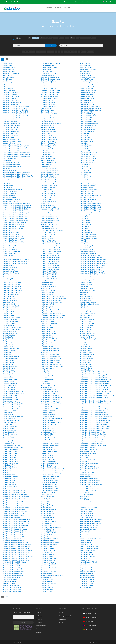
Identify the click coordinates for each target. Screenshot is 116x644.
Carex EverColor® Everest (11, 291)
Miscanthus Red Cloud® (49, 567)
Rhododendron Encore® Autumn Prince (92, 260)
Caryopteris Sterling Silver (11, 313)
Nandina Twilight (46, 590)
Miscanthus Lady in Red (49, 557)
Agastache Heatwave (9, 142)
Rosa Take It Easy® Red (87, 297)
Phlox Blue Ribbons (86, 126)
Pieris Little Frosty (85, 169)
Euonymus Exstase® (48, 117)
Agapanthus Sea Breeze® (11, 130)
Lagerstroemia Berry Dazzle (50, 390)
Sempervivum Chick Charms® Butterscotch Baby (95, 379)
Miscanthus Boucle (47, 555)
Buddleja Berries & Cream (11, 200)
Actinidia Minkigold (9, 90)
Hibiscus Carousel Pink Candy (51, 249)
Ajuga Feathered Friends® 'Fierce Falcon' (16, 144)
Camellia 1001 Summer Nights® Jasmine (16, 260)
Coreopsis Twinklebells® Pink (12, 404)
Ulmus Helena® (85, 530)
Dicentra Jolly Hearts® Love (12, 590)
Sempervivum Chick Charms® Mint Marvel (93, 417)
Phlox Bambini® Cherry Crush (89, 117)
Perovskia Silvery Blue (87, 97)
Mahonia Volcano (47, 522)
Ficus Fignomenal (47, 156)
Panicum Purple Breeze (87, 76)
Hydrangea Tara (46, 352)
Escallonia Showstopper (49, 105)
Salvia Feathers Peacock (87, 313)
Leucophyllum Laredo (48, 419)
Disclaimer (63, 618)
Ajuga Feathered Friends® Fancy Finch (15, 150)
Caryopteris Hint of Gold (10, 307)
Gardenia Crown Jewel (48, 171)
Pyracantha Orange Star (87, 245)
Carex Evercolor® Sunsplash (12, 293)
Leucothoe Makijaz (47, 433)
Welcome (39, 612)
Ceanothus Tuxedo (9, 322)
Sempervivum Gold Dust (87, 447)
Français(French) (89, 624)
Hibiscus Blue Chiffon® (49, 241)
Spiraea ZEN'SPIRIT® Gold (88, 468)
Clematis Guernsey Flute (11, 357)
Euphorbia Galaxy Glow (48, 136)
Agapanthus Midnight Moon (12, 125)
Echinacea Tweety (47, 82)
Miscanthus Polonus (47, 565)
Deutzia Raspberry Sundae (11, 577)
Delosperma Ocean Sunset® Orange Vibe (16, 520)
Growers (67, 7)
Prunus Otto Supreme (87, 229)
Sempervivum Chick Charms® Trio (91, 429)
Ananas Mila (7, 167)
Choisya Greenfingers (10, 338)
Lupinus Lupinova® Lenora (50, 487)
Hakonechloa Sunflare (48, 210)
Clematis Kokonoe (8, 361)
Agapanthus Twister (9, 136)
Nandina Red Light (47, 588)
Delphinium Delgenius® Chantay (13, 565)
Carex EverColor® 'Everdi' (11, 280)
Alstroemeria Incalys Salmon (12, 165)
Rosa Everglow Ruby (86, 295)
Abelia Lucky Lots (8, 68)
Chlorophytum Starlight (10, 330)
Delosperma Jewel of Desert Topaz (14, 513)
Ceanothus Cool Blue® (10, 319)
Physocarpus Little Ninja (87, 161)
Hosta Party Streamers (48, 280)
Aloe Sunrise (7, 159)
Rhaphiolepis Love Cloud (87, 251)
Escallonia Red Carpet (48, 103)
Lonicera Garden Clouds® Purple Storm (54, 472)
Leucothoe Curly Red (48, 427)
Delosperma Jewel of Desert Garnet (14, 497)
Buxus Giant (7, 256)
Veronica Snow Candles (87, 549)
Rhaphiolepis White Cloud (88, 253)
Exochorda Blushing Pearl (49, 144)
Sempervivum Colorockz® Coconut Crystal (93, 435)
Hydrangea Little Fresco (49, 320)
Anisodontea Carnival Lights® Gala (14, 177)
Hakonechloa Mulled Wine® (50, 208)
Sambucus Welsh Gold (87, 330)
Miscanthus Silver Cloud (49, 571)
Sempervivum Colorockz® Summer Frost (93, 445)
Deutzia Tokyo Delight (10, 578)
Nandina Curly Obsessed (49, 582)
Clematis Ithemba (8, 359)
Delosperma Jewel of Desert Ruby (14, 509)
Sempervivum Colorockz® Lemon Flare (92, 441)
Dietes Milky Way (47, 70)
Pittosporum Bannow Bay (88, 183)
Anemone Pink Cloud (9, 169)
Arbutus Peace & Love (10, 181)
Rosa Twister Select (86, 299)
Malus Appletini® (47, 524)
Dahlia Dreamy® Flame (10, 454)
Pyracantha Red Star (86, 247)
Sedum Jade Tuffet (86, 361)
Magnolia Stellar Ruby (48, 513)
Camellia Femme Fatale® (11, 266)
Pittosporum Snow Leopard (88, 192)
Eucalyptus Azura (47, 107)
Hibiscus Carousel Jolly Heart (50, 247)
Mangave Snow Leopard (49, 547)
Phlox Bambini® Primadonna (89, 123)
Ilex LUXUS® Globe (47, 373)
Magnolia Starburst (47, 511)
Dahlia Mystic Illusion (9, 474)
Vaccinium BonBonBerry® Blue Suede (92, 538)
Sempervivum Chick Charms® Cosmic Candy (94, 386)
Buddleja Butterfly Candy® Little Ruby (15, 218)
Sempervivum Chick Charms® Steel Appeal (93, 423)
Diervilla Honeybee (47, 68)
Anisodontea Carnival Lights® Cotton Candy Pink (18, 175)
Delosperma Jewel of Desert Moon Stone (16, 501)
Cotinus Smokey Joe (9, 439)
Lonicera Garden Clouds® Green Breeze (54, 470)
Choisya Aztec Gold (9, 334)
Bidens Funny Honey (9, 196)
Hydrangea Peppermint (49, 330)
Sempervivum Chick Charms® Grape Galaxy (94, 408)
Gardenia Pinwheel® (48, 175)
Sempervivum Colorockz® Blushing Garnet (93, 433)
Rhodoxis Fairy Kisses (86, 280)
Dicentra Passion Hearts (49, 64)
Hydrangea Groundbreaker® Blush (52, 313)
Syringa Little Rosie (86, 491)
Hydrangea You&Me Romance (51, 359)
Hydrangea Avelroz (47, 287)
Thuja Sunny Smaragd (87, 513)
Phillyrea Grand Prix (86, 111)
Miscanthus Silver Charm (49, 569)
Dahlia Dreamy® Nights (10, 460)
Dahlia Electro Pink (9, 464)
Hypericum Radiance (48, 367)
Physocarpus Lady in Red (88, 154)
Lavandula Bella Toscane (49, 404)
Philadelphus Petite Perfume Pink (90, 107)
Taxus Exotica (84, 497)
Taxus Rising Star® (86, 501)
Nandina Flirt (45, 584)
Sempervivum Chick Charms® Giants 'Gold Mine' (95, 392)
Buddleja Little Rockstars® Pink (13, 235)
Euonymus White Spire (48, 130)
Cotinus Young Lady (9, 441)
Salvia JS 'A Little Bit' (86, 315)
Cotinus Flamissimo (9, 427)
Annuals (56, 37)
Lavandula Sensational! (48, 416)
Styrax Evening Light (86, 474)
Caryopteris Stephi (9, 311)
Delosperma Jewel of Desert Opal (14, 503)
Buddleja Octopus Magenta (11, 245)
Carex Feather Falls (9, 295)
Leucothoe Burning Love (49, 423)
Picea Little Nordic (85, 167)
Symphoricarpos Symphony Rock (90, 481)
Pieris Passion (84, 173)
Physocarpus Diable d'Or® (88, 152)
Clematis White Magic (10, 379)
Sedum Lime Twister (86, 363)
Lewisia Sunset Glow (48, 441)
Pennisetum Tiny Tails (86, 88)
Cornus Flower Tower (10, 410)
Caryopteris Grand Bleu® (11, 305)
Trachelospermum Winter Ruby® (90, 522)
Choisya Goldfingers (9, 336)
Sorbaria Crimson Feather (88, 452)
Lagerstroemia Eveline (48, 392)
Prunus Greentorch (86, 223)
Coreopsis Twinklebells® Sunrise (13, 408)
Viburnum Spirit (85, 557)
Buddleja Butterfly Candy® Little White (15, 220)
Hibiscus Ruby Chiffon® (49, 274)
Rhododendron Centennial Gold (90, 255)
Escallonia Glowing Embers (50, 95)
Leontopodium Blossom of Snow (51, 417)
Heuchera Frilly (46, 235)
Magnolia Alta (45, 497)
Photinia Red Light (85, 146)
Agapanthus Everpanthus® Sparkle (14, 117)
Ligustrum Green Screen (49, 450)
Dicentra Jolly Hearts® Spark (50, 62)
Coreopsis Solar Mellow (10, 398)
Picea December (85, 163)
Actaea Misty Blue (8, 88)
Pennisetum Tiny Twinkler (88, 90)
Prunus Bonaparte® (86, 212)
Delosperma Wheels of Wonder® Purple (16, 553)
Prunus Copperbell (86, 214)
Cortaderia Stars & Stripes (11, 419)
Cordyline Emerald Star (10, 384)
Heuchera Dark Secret (48, 231)
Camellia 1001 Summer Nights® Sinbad (15, 262)
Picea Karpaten (84, 165)
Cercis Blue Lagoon (9, 324)
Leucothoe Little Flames (49, 431)
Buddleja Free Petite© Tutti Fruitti (14, 227)
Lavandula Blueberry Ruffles (50, 408)
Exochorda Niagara (47, 146)
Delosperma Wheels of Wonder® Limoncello (17, 549)
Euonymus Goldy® (47, 121)
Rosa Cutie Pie (84, 293)
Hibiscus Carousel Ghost (49, 245)
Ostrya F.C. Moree (85, 70)
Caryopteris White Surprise (11, 317)
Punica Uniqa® (84, 243)
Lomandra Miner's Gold (49, 456)
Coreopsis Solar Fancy (10, 394)
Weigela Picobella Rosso (87, 571)
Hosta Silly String (46, 284)
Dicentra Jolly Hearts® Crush (12, 588)
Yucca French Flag (85, 586)
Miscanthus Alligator (48, 553)
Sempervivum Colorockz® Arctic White (92, 431)
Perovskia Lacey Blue (86, 94)
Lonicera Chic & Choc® (49, 466)
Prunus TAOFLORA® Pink (88, 233)
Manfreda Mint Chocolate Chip (51, 526)
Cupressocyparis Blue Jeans (12, 445)
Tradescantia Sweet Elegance (89, 526)
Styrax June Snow (85, 476)
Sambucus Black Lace (86, 320)
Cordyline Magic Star (9, 386)
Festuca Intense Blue (48, 152)
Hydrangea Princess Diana (50, 340)
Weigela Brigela (85, 563)
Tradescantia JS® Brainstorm (89, 524)
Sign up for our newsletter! (21, 612)
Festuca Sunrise (46, 154)
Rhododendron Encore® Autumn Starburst (93, 262)
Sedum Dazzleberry (86, 355)
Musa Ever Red (46, 577)
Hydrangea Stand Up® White (51, 350)
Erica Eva (44, 86)
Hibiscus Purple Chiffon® (49, 272)
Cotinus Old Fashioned (10, 433)
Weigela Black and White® (88, 561)
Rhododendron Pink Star (87, 276)
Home (65, 1)
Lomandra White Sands (48, 458)
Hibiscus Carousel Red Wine (50, 253)
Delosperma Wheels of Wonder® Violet (16, 557)
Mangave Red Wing (47, 528)
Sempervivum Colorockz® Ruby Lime (92, 443)
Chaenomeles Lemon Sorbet (12, 326)
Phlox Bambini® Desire (87, 119)
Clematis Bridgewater (10, 350)
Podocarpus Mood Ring (87, 196)
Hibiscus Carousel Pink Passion (51, 251)
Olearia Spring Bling (86, 66)
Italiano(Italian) (89, 628)
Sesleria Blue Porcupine (87, 450)
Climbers (73, 37)
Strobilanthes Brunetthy (87, 472)
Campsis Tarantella (9, 276)
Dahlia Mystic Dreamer (10, 466)
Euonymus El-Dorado (48, 115)
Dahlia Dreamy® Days (10, 450)
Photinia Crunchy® (86, 138)
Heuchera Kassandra (48, 237)
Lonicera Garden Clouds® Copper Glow (54, 468)
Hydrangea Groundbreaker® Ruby (52, 317)
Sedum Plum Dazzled (86, 369)
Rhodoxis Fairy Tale (86, 284)
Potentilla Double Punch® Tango (90, 210)
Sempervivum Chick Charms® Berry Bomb (93, 377)
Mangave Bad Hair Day (49, 530)
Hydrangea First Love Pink (49, 307)
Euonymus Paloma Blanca (49, 126)
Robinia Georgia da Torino (88, 289)
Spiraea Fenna (84, 454)
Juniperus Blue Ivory (48, 386)
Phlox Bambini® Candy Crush (89, 115)
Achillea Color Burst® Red (11, 84)
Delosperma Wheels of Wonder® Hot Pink (16, 545)
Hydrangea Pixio (46, 334)
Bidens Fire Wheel (9, 194)
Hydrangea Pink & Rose (49, 332)
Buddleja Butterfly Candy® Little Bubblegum (17, 206)
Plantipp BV (19, 641)
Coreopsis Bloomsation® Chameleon (14, 390)
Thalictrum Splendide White (89, 507)
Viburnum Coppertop (86, 553)
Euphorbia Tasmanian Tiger (50, 142)
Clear (14, 39)
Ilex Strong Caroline (47, 379)
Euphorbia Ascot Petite (48, 132)
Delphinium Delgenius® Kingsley (13, 571)
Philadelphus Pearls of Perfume (90, 105)
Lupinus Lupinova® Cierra (49, 483)
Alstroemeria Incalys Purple (11, 163)
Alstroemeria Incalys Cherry (12, 161)
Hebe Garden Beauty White (50, 220)
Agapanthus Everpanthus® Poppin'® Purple (17, 113)
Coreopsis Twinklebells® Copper (13, 402)
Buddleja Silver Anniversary (11, 251)
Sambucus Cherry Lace (87, 324)
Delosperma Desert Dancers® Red (14, 491)
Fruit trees (61, 37)
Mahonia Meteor (46, 518)
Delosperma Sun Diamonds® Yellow (14, 538)
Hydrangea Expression (48, 305)
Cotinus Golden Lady (9, 429)
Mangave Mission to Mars (49, 538)
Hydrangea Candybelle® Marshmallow (53, 297)
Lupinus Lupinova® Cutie (49, 485)
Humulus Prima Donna (48, 286)
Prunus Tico (83, 239)
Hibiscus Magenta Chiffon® (50, 268)
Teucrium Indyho (85, 505)
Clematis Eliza (7, 352)
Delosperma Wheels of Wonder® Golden (16, 542)
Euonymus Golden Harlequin (50, 119)
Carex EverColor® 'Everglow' (12, 282)
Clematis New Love (9, 367)
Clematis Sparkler (8, 373)
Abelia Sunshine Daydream (11, 72)
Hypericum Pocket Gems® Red (51, 363)
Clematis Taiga (7, 375)
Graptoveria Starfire (47, 204)
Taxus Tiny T (84, 503)
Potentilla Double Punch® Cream (90, 202)
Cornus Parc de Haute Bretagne (13, 416)
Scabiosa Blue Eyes (86, 336)
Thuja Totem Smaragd (87, 514)
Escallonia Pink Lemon (48, 101)
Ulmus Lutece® (85, 532)
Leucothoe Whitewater (48, 439)
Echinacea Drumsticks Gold (50, 76)
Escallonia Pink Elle (47, 99)
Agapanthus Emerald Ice (10, 103)
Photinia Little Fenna (86, 140)
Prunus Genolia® (85, 220)
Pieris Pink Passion (86, 177)
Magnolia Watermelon (48, 516)
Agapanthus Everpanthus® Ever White (15, 107)
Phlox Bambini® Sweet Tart (88, 125)
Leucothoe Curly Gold (48, 425)
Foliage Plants (43, 37)
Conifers (50, 37)
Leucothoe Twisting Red (49, 437)
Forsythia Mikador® (47, 163)
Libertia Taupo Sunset (48, 448)
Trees (78, 37)
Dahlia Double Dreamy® (11, 448)
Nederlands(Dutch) (90, 612)
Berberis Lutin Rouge (9, 192)
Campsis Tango (7, 274)
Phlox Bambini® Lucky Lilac (88, 121)
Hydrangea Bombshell (48, 291)
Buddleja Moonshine (9, 243)
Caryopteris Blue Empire (10, 303)
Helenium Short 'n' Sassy (49, 223)
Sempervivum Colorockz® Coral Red (91, 437)
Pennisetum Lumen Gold (87, 84)
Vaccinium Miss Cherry (87, 544)
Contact (99, 1)
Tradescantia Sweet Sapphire (89, 528)
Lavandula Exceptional (48, 410)
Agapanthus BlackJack (10, 94)
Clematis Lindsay (8, 363)
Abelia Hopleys (7, 64)
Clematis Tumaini (8, 377)
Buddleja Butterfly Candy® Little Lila (14, 210)
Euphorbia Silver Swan (48, 140)
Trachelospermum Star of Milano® (91, 518)
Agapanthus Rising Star (10, 128)
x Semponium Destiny (87, 578)
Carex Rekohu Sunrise (10, 299)
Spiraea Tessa (84, 464)
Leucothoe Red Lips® (48, 435)
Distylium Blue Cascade (49, 72)
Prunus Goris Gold (85, 222)
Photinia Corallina (85, 136)
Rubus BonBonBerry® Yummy (89, 303)
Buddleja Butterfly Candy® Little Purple (15, 216)
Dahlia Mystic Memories (11, 476)
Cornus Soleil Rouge (9, 417)
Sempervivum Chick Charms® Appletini (92, 371)
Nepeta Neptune (85, 62)
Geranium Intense (47, 189)
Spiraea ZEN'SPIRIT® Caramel (89, 466)
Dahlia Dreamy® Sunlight (11, 462)
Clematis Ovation (8, 369)
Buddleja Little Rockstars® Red (12, 239)
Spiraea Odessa (85, 460)
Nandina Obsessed (47, 586)
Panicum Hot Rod (85, 74)
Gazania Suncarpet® (48, 183)
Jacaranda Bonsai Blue (48, 384)
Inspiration (74, 1)
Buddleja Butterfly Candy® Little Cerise (15, 208)
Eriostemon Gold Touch (48, 88)
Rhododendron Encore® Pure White (91, 266)
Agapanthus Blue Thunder (11, 95)
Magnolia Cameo (46, 499)
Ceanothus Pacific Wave (10, 320)
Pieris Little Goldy (85, 171)
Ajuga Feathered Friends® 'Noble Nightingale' (17, 146)
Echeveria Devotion (47, 74)
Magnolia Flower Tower (49, 505)
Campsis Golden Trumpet (11, 272)
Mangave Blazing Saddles (49, 532)
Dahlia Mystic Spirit (9, 480)
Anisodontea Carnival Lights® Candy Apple (16, 171)
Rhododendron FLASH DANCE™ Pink (92, 270)
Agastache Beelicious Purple (12, 140)
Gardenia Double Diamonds (50, 173)
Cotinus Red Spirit (8, 437)
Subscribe (23, 621)
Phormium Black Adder (87, 130)
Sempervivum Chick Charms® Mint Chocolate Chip (96, 416)
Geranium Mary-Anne (48, 192)
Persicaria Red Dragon (87, 101)
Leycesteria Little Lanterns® (50, 445)
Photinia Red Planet (86, 148)
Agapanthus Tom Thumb (10, 134)
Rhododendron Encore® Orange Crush (92, 264)
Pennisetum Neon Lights (87, 86)
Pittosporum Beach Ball (87, 185)
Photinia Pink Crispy (86, 144)
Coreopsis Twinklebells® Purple (13, 406)
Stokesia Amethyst (85, 470)
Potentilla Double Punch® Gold (90, 204)
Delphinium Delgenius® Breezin (13, 563)
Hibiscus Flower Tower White (51, 260)
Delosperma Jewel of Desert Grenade (15, 499)
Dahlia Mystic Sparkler (10, 478)
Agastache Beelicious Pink (11, 138)
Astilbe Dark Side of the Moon (12, 189)
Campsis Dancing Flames (11, 270)
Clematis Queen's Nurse (10, 371)
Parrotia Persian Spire (87, 80)
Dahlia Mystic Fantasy (10, 470)
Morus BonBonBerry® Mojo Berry (52, 575)
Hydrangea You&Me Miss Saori (51, 355)
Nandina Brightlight (47, 580)
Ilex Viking (44, 381)
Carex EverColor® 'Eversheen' (12, 287)
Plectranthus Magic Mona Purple (90, 194)
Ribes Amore (84, 286)
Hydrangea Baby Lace (48, 289)
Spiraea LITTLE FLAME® (88, 458)
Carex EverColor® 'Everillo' (11, 284)
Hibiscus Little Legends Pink (50, 264)
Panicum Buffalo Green (87, 72)
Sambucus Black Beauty (87, 319)
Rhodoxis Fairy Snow (86, 282)
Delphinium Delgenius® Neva (12, 573)
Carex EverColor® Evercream (12, 289)
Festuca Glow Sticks (47, 150)
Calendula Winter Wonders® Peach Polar (16, 258)
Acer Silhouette (8, 78)
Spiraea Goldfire (85, 456)
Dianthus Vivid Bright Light (11, 584)
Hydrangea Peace (47, 328)
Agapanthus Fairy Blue (10, 119)
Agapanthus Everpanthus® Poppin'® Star (16, 115)
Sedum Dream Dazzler (87, 357)
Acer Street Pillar (8, 82)
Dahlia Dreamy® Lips (10, 458)
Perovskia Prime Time (87, 95)
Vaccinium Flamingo (86, 542)
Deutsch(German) (90, 616)
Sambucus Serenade (86, 328)
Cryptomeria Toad (8, 443)
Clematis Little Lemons (10, 365)
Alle (30, 37)
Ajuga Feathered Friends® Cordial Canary (16, 148)
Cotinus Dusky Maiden (10, 425)
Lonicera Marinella (47, 474)
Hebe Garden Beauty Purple (50, 218)
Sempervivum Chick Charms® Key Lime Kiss (94, 410)
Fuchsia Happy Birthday (49, 165)
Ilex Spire (44, 377)
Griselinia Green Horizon (49, 206)
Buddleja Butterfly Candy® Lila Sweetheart (16, 202)
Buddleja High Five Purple (11, 231)
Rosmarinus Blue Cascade (88, 301)
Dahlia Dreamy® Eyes (10, 452)
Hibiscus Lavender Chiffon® (50, 262)
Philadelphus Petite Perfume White (91, 109)
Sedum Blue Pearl (85, 350)
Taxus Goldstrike (85, 499)
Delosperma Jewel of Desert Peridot (14, 505)
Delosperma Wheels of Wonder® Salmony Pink (18, 555)
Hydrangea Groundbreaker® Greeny (53, 315)
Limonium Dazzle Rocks (49, 454)
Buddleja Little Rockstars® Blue (13, 233)
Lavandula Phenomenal (48, 414)
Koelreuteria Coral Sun (48, 388)
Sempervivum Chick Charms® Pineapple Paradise (95, 419)
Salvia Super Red (85, 317)
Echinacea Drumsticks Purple (50, 78)
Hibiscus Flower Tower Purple (51, 256)
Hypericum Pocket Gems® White (52, 365)
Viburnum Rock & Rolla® (87, 555)
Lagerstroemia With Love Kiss (51, 400)
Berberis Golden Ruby (10, 191)
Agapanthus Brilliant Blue (11, 99)
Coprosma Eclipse (8, 381)
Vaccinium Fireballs (86, 540)
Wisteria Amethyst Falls (87, 577)
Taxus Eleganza (84, 495)
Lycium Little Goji (46, 493)
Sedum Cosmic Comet (87, 353)
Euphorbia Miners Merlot (49, 138)
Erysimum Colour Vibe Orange (51, 90)
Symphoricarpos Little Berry (89, 478)
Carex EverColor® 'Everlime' (12, 286)
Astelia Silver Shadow (10, 185)
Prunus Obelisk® (85, 227)
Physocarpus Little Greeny (88, 158)
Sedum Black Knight (86, 348)
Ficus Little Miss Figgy (48, 158)
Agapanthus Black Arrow (11, 92)
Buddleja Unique (8, 255)
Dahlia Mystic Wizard (10, 481)
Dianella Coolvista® (9, 582)
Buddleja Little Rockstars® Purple (13, 237)
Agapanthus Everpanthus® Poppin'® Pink (16, 111)
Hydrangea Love (46, 324)
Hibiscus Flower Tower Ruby (50, 258)
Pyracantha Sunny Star (87, 249)
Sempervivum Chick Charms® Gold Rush (93, 406)
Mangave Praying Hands (49, 544)
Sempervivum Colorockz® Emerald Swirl (93, 439)
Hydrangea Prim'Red (48, 336)
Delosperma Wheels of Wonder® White (16, 559)
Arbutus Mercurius (9, 179)
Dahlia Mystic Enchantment (11, 468)
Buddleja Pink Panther (10, 249)
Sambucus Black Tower (87, 322)
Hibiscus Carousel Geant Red (50, 243)
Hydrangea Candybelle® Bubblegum (53, 295)
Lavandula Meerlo (47, 412)
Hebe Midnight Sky (47, 222)
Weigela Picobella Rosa (87, 569)
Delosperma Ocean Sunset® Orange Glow (16, 518)
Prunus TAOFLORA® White (88, 237)
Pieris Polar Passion (86, 179)
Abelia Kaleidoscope (9, 66)
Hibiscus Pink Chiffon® (48, 270)
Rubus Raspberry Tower (87, 307)
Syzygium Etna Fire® (86, 493)
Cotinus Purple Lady (9, 435)
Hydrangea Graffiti (47, 311)
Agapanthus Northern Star (11, 126)
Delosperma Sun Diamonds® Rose (14, 534)
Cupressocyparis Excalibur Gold (13, 447)
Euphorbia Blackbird (47, 134)
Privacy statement (65, 615)
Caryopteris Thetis (9, 315)
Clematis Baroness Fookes (11, 348)
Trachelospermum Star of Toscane (90, 520)
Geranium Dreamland (48, 187)
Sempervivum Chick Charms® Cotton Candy (94, 388)
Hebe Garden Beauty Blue (50, 214)
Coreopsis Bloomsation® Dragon (13, 392)
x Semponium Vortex (86, 584)
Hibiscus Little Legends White (51, 266)
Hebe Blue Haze (46, 212)
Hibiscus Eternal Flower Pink (50, 255)
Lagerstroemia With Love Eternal (52, 396)
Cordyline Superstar (9, 388)
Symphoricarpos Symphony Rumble (91, 483)
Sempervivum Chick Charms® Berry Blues (93, 375)
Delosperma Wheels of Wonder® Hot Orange (17, 544)
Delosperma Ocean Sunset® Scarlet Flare (16, 524)
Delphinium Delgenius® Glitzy (12, 567)
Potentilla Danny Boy (86, 200)
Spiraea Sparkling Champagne (89, 462)
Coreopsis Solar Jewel (10, 396)
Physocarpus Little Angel (87, 156)
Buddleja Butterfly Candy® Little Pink (15, 214)
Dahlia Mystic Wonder (10, 483)
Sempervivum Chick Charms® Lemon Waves (94, 412)
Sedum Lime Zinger (86, 365)
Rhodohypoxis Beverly (87, 278)
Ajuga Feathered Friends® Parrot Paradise (16, 152)
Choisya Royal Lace (9, 340)
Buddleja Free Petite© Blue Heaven (14, 222)
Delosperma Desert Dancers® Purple (15, 489)
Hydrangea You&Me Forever (50, 353)
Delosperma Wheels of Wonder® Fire (15, 540)
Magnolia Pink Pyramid (48, 509)
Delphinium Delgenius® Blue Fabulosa (15, 561)
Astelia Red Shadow (9, 183)
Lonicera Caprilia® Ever (49, 460)
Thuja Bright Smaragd (86, 509)
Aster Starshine (8, 187)
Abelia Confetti (7, 62)
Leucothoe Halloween (48, 429)
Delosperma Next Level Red (12, 516)
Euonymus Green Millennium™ (51, 123)
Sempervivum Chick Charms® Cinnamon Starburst (96, 384)
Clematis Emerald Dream (11, 355)
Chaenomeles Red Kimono (11, 328)
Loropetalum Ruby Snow (49, 481)
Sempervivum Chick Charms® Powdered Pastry (95, 421)
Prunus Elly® (84, 216)
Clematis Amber (8, 346)
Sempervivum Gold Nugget (88, 448)
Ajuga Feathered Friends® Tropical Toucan (16, 156)
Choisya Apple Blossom (10, 332)
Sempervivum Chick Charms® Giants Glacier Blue (96, 400)
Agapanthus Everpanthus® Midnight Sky (16, 109)
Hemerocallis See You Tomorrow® (52, 229)
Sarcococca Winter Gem (87, 334)
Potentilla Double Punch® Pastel (90, 206)
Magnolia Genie (46, 507)
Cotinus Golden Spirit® (10, 431)
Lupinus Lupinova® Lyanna (50, 489)
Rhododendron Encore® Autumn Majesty (93, 258)
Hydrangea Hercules (48, 319)
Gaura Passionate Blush (49, 179)
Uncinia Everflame (85, 536)
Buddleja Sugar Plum (9, 253)
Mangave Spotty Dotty (48, 549)
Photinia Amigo (84, 132)
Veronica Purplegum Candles (89, 547)
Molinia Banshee (46, 573)
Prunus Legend (84, 225)
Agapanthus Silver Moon (10, 132)
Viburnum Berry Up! (86, 551)
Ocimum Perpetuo (85, 64)
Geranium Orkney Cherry (49, 194)
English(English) (89, 620)
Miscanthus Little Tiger (48, 559)
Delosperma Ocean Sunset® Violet (14, 526)
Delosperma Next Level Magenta (13, 514)
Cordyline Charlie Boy (10, 383)
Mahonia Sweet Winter (49, 520)
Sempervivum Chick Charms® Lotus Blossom (94, 414)
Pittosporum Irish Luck (87, 191)
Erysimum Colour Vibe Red (50, 94)
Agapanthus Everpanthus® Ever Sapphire (16, 105)
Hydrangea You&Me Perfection (51, 357)
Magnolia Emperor (47, 503)
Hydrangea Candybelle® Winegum (52, 301)
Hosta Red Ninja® (47, 282)
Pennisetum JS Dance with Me (89, 82)
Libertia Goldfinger (47, 447)
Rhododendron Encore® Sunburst (90, 268)
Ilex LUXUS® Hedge (48, 375)
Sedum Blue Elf (84, 342)
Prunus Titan (84, 241)
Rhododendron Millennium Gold (90, 274)
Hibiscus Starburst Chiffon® (50, 276)
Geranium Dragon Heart (49, 185)
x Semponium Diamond (87, 580)
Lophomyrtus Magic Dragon (50, 476)
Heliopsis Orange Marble (49, 227)
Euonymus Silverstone (48, 128)
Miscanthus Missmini (48, 561)
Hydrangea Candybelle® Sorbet (51, 299)
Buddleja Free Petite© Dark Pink (13, 223)
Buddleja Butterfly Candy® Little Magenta (16, 212)
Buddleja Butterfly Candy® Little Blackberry (17, 204)
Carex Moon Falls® (9, 297)
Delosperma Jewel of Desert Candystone (16, 495)
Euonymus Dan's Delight (49, 113)
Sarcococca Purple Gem (87, 332)
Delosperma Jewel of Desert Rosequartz (16, 507)
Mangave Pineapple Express (50, 542)
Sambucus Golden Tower (88, 326)
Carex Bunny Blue (8, 278)
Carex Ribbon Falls (9, 301)
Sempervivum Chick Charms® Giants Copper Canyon (97, 394)
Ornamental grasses (85, 37)
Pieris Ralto (83, 181)
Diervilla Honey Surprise (49, 66)
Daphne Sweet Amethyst (11, 485)
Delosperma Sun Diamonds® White (14, 536)
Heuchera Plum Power (48, 239)
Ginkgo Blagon (46, 202)
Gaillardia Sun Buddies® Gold (51, 167)
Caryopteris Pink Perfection (12, 309)
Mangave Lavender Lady (49, 536)
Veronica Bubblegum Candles (89, 545)
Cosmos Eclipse (8, 423)
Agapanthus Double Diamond (12, 101)
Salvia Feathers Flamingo (87, 311)
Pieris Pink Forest (85, 175)
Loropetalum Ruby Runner (49, 480)
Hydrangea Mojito (47, 326)
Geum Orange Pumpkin (49, 200)
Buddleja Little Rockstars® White (13, 241)
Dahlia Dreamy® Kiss (10, 456)
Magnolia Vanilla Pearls (48, 514)
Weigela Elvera (84, 565)
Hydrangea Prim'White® (49, 338)
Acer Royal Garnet (8, 76)
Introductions (35, 37)
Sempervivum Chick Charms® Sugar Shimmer (94, 427)
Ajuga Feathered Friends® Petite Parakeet (16, 154)
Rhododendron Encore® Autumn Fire (92, 256)
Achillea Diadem (8, 86)
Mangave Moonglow (48, 540)
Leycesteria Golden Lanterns (50, 443)
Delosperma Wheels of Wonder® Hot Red (16, 547)
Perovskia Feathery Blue (87, 92)
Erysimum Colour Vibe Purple (50, 92)
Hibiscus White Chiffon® (49, 278)
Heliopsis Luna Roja (47, 225)
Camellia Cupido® (8, 264)
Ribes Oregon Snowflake (87, 287)
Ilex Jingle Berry (46, 371)
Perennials (93, 37)
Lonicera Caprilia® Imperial (50, 462)
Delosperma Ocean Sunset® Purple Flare (16, 522)
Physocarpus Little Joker (87, 159)
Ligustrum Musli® (47, 452)
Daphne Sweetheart (9, 487)
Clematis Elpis (7, 353)
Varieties (49, 7)
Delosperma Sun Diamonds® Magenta (15, 528)
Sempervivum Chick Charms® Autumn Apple (94, 373)
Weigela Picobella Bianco (88, 567)
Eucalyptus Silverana (48, 109)
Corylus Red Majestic (9, 421)
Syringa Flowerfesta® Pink (88, 485)
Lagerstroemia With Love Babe (51, 394)
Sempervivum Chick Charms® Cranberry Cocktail (95, 390)
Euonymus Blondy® (47, 111)
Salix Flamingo (84, 309)
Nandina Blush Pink (47, 578)
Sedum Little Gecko (86, 367)
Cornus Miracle (8, 412)
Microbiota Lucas (47, 551)
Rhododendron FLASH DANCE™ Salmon (93, 272)
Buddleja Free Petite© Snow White (14, 225)
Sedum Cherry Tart (86, 352)
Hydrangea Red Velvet (48, 342)
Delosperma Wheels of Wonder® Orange (16, 551)
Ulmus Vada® (84, 534)
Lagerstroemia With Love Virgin (51, 402)
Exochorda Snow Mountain (50, 148)
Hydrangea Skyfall (47, 346)
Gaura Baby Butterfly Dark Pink (51, 177)
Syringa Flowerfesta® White (89, 489)
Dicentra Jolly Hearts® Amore (12, 586)
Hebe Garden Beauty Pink (49, 216)
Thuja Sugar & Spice (86, 511)
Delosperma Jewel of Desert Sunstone (15, 511)
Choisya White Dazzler (10, 344)
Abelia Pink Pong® (9, 70)
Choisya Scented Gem (10, 342)
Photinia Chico (84, 134)
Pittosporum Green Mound (88, 189)
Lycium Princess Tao (47, 495)
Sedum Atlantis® (85, 346)
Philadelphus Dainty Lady (88, 103)
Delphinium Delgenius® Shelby (13, 575)
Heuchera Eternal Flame (49, 233)
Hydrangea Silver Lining (49, 344)
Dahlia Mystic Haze (9, 472)
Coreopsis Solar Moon (10, 400)
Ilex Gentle (45, 369)
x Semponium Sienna (86, 582)
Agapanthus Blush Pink (10, 97)
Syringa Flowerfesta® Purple (89, 487)
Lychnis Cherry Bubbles (49, 491)
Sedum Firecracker (86, 359)
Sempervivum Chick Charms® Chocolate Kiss (94, 383)
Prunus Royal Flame (86, 231)
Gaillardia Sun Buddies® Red (50, 169)
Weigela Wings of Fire (87, 575)
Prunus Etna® (84, 218)
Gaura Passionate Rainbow (50, 181)
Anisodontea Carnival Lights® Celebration (16, 173)
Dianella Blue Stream (9, 580)
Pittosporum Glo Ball (86, 187)
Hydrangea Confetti (47, 303)
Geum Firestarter (47, 198)
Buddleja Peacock (8, 247)
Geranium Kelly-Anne (48, 191)
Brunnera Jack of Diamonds (12, 198)
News (69, 1)
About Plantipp (82, 1)
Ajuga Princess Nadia (9, 158)
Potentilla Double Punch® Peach (90, 208)
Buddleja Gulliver (8, 229)
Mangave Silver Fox (47, 545)
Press (94, 1)
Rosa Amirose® (85, 291)
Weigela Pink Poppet (86, 573)
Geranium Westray (47, 196)
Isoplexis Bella (46, 383)
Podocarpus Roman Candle (88, 198)
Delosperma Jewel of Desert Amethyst (15, 493)
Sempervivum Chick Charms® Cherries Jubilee (95, 381)
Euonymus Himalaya (48, 125)
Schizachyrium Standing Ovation (90, 338)
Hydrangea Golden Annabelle (50, 309)
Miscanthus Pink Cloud (48, 563)
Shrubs (67, 37)
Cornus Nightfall (8, 414)
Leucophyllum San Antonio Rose (51, 421)
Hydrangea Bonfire (47, 293)
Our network (89, 1)
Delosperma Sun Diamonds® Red (13, 532)
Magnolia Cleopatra (47, 501)
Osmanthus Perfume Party (88, 68)
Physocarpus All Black (87, 150)
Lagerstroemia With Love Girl (50, 398)
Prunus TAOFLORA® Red (88, 235)
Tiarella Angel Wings (86, 516)
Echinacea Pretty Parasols (49, 80)
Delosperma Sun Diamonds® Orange (15, 530)
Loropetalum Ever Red (48, 478)
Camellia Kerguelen (9, 268)
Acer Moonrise (7, 74)
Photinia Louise (84, 142)
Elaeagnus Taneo (46, 84)
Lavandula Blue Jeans (48, 406)
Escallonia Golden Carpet (49, 97)
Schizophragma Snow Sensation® (90, 340)
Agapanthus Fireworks (10, 121)
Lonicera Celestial (47, 464)
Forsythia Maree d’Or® (49, 161)
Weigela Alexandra (86, 559)
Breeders (58, 7)
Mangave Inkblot (46, 534)
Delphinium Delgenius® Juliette (13, 569)
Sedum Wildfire (85, 344)
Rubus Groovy (84, 305)
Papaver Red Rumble (86, 78)
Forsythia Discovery (47, 159)
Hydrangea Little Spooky (49, 322)
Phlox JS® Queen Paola (87, 128)
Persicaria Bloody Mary (87, 99)
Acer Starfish (7, 80)
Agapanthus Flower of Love (11, 123)
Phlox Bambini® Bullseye (88, 113)
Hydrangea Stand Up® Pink (50, 348)
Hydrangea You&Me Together (51, 361)
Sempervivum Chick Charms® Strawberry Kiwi (95, 425)
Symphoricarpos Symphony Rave (90, 480)
